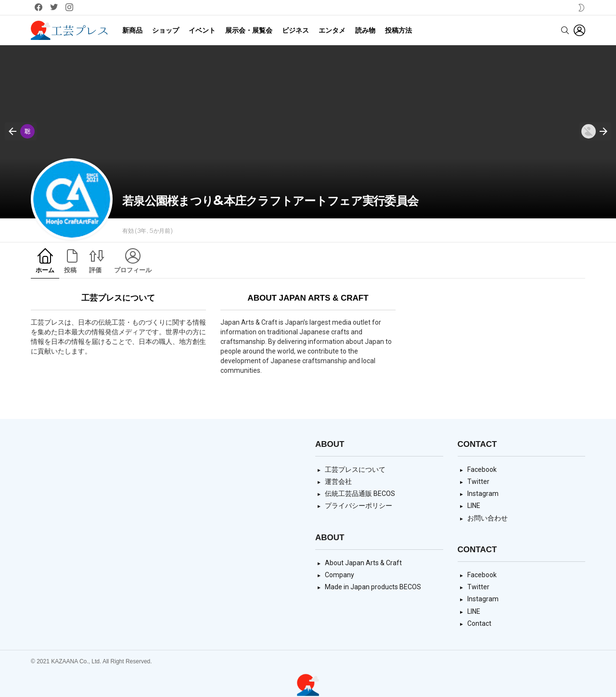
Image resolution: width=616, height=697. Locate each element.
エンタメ (332, 30)
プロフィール (133, 270)
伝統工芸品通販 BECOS (360, 494)
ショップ (166, 30)
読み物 (365, 30)
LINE (474, 506)
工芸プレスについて (355, 469)
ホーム (45, 270)
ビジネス (295, 30)
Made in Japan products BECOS (373, 587)
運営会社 (338, 482)
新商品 (132, 30)
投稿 (70, 270)
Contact (479, 623)
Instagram (483, 494)
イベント (202, 30)
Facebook (482, 469)
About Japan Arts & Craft (363, 563)
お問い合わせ (488, 518)
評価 (95, 270)
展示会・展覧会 (249, 30)
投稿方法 (398, 30)
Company (340, 575)
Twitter (478, 482)
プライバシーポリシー (359, 506)
